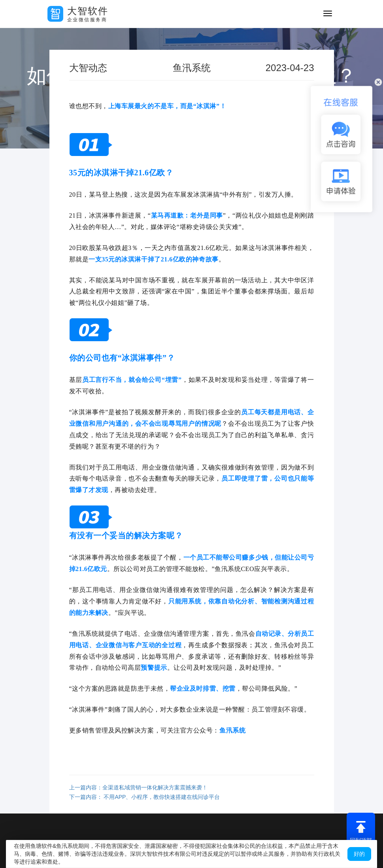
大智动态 (88, 68)
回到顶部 (361, 832)
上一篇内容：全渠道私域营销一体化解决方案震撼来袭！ (138, 787)
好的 (359, 854)
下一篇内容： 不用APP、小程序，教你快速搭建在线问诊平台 (145, 797)
